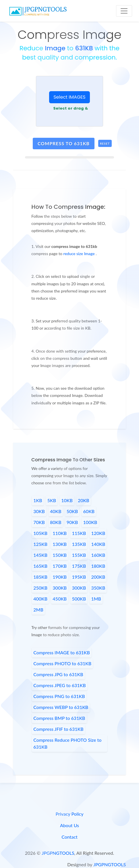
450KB (60, 599)
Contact (69, 837)
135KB (79, 544)
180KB (98, 566)
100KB (90, 522)
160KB (98, 555)
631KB (84, 48)
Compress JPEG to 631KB (59, 685)
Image (55, 48)
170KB (60, 566)
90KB (72, 522)
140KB (98, 544)
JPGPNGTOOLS (58, 853)
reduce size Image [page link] (80, 254)
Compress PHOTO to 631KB (62, 663)
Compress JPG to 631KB (58, 674)
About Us (69, 825)
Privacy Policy (69, 814)
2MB (38, 610)
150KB (60, 555)
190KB (60, 577)
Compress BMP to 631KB (59, 718)
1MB (96, 599)
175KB (79, 566)
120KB (98, 533)
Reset (105, 144)
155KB (79, 555)
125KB (40, 544)
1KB (38, 500)
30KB (39, 511)
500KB (79, 599)
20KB (84, 500)
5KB (52, 500)
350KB (98, 588)
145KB (40, 555)
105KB (40, 533)
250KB (40, 588)
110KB (60, 533)
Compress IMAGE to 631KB (62, 652)
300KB (60, 588)
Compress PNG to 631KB (59, 696)
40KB (56, 511)
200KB (98, 577)
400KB (40, 599)
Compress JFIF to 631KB (58, 729)
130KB (60, 544)
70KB (39, 522)
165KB (40, 566)
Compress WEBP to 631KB (61, 707)
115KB (79, 533)
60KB (89, 511)
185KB (40, 577)
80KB (56, 522)
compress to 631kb (64, 143)
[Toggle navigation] (124, 11)
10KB (67, 500)
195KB (79, 577)
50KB (72, 511)
